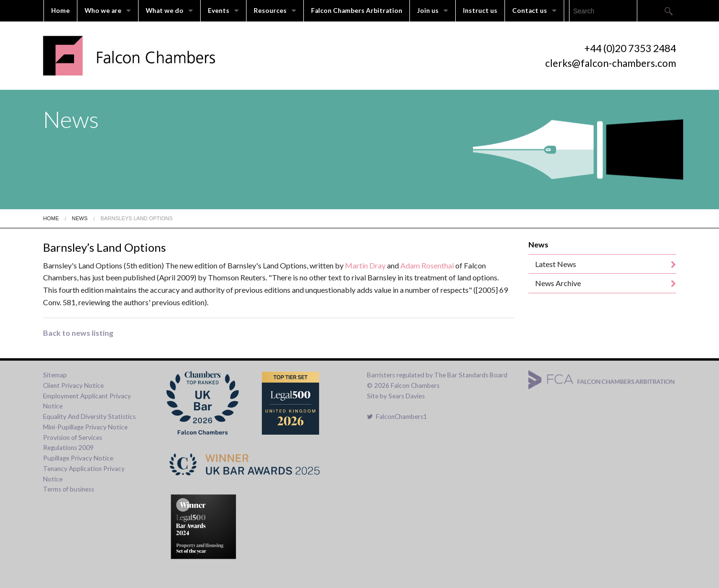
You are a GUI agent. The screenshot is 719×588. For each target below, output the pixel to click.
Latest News (556, 264)
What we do (165, 11)
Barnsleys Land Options (136, 218)
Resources (270, 11)
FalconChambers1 (397, 417)
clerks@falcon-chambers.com (611, 63)
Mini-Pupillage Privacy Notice (85, 427)
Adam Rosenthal (427, 265)
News (80, 218)
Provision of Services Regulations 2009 (73, 443)
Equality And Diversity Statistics (89, 417)
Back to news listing (78, 333)
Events (219, 11)
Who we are (103, 11)
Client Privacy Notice (73, 385)
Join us (428, 11)
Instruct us (480, 11)
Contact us (530, 11)
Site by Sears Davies (396, 396)
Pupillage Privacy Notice (78, 458)
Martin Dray (365, 265)
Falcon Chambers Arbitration (357, 11)
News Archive (558, 283)
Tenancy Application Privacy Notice (84, 474)
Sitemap (55, 375)
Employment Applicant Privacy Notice (87, 401)
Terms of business (69, 489)
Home (60, 11)
